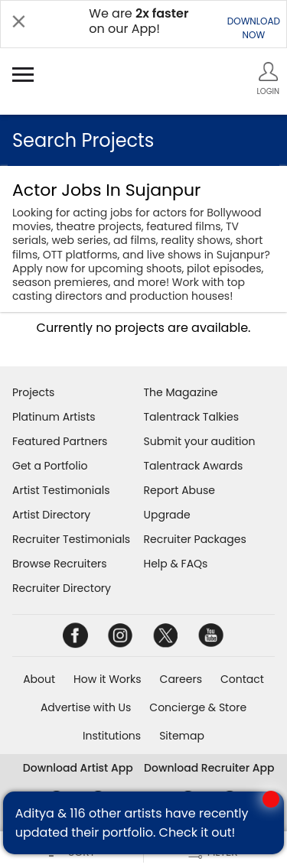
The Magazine (181, 392)
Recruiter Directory (62, 588)
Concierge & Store (198, 707)
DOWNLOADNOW (254, 28)
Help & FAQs (176, 564)
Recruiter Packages (195, 539)
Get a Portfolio (50, 466)
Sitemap (182, 736)
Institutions (112, 736)
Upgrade (167, 515)
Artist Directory (51, 515)
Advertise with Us (86, 707)
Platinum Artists (54, 417)
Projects (33, 392)
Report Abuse (180, 490)
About (39, 679)
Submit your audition (200, 441)
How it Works (108, 679)
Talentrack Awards (194, 466)
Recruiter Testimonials (71, 539)
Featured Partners (60, 441)
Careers (181, 679)
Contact (242, 679)
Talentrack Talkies (191, 417)
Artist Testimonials (61, 490)
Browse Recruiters (60, 564)
